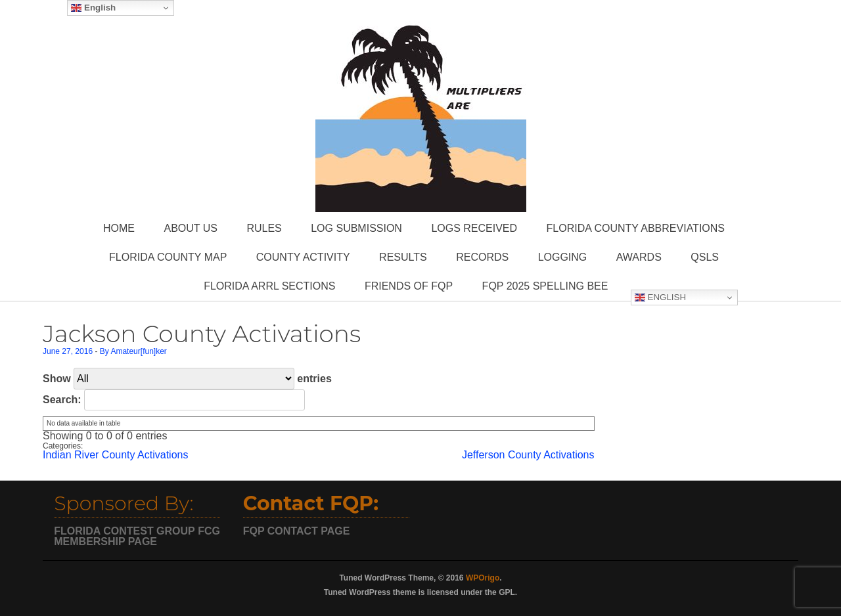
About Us (191, 228)
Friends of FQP (409, 286)
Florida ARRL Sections (269, 286)
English (660, 297)
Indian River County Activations (115, 455)
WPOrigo (483, 578)
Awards (639, 257)
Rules (264, 228)
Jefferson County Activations (528, 455)
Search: (174, 400)
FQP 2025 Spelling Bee (545, 286)
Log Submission (356, 228)
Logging (563, 257)
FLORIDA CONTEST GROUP (125, 531)
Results (403, 257)
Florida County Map (168, 257)
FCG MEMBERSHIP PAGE (137, 536)
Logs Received (474, 228)
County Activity (303, 257)
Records (482, 257)
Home (119, 228)
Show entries (187, 379)
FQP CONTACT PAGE (297, 531)
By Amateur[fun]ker (133, 351)
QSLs (705, 257)
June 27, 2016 (68, 351)
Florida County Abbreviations (636, 228)
